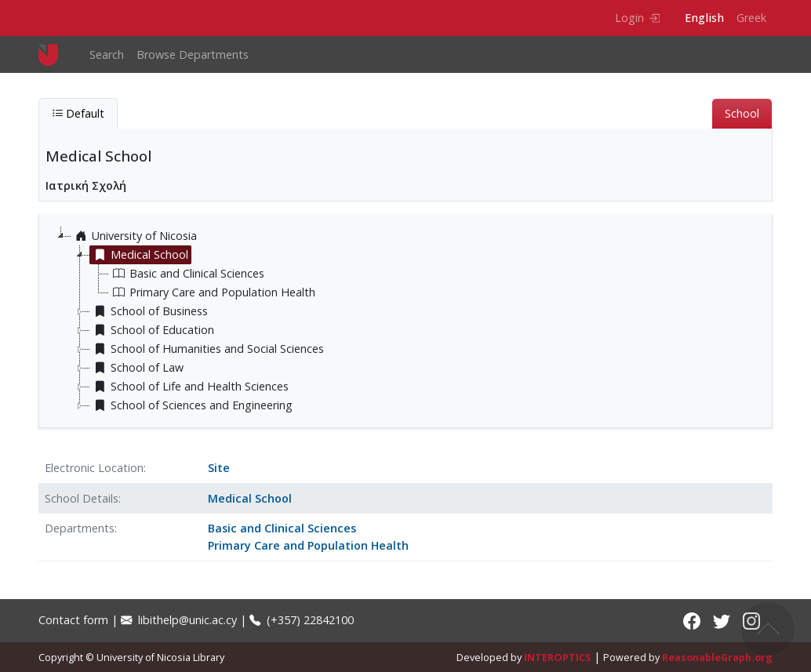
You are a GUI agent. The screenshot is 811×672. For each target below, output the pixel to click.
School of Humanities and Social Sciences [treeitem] (207, 349)
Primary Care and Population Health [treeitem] (212, 292)
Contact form (73, 620)
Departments (80, 528)
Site (219, 468)
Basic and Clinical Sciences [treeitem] (187, 274)
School (742, 113)
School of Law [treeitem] (137, 368)
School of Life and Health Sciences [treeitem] (189, 387)
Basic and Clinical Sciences (282, 528)
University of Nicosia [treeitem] (134, 236)
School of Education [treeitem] (152, 330)
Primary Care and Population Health (308, 545)
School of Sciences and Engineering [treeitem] (191, 405)
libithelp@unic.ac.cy (179, 620)
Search (107, 54)
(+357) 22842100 (302, 620)
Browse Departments (193, 54)
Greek (751, 18)
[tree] (412, 321)
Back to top (768, 629)
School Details (82, 498)
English (704, 18)
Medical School (250, 498)
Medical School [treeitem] (139, 255)
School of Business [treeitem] (149, 311)
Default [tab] (78, 113)
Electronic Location (94, 468)
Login (637, 18)
